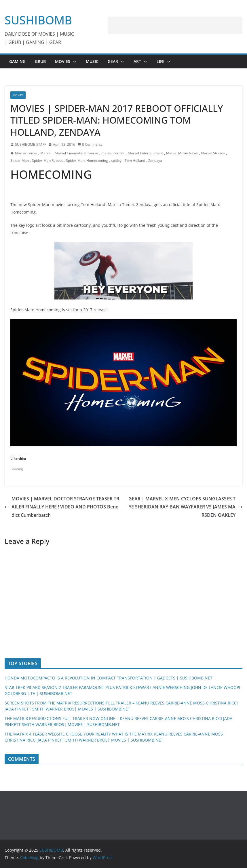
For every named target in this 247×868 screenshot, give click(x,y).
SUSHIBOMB (38, 20)
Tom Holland (135, 161)
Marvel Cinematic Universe (76, 153)
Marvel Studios (213, 153)
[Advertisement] (175, 25)
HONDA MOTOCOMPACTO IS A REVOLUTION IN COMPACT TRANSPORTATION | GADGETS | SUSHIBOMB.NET (109, 678)
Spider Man (20, 161)
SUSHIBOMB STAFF (31, 144)
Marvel (46, 153)
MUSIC (92, 61)
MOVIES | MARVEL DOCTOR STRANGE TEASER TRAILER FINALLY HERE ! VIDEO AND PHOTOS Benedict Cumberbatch (62, 507)
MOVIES (63, 61)
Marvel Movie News (182, 153)
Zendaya (155, 161)
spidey (116, 161)
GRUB (40, 61)
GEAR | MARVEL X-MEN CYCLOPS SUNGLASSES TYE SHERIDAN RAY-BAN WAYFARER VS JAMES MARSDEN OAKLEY (185, 507)
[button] (73, 62)
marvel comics (113, 153)
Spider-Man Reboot (47, 161)
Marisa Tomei (26, 153)
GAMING (17, 61)
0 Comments (90, 144)
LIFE (160, 61)
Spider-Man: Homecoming (87, 161)
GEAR (113, 61)
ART (137, 61)
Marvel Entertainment (145, 153)
